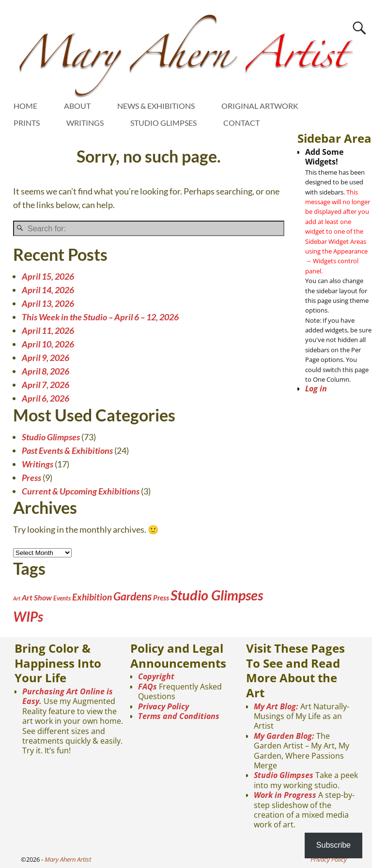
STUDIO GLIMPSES (163, 123)
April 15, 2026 (48, 276)
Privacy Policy (163, 706)
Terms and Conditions (179, 716)
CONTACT (241, 123)
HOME (25, 106)
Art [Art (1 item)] (17, 598)
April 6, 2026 (46, 398)
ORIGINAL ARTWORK (260, 106)
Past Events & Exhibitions (67, 450)
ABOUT (77, 106)
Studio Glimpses (51, 437)
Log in (316, 389)
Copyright (156, 676)
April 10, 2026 (48, 344)
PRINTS (27, 123)
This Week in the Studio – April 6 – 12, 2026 (100, 317)
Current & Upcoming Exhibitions (81, 491)
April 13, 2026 (48, 303)
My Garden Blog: (284, 736)
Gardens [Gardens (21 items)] (132, 596)
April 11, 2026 (48, 330)
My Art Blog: (276, 706)
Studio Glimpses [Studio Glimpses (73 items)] (217, 595)
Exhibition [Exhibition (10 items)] (92, 597)
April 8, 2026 (46, 371)
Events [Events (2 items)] (62, 598)
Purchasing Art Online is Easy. (68, 696)
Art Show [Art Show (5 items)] (37, 597)
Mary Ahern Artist (68, 859)
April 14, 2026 (48, 290)
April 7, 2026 (46, 385)
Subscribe (333, 845)
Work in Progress (285, 795)
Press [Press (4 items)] (161, 598)
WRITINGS (85, 123)
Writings (38, 464)
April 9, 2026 (46, 358)
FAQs (147, 687)
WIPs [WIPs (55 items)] (28, 616)
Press (31, 478)
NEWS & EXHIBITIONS (156, 106)
